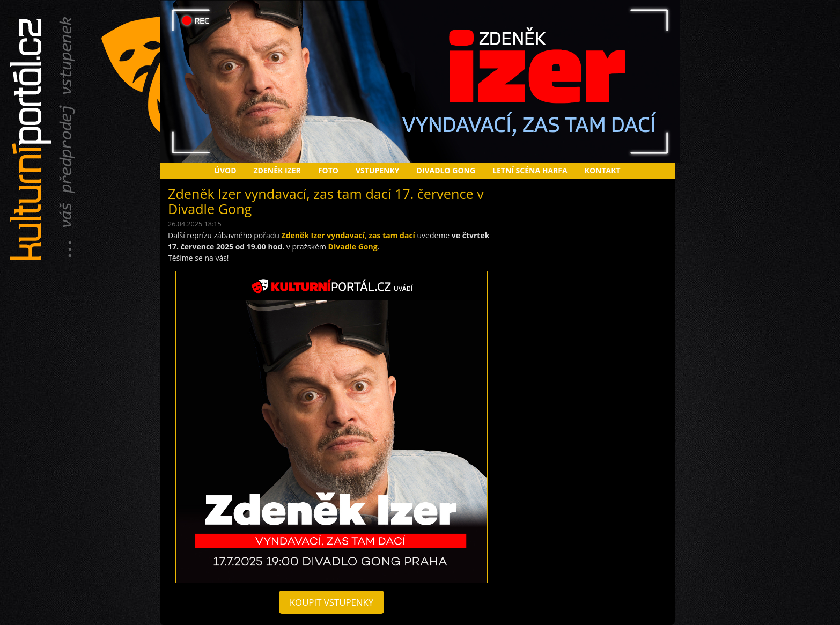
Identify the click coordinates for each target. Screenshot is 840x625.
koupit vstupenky (331, 602)
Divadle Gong (353, 247)
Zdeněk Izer (277, 170)
